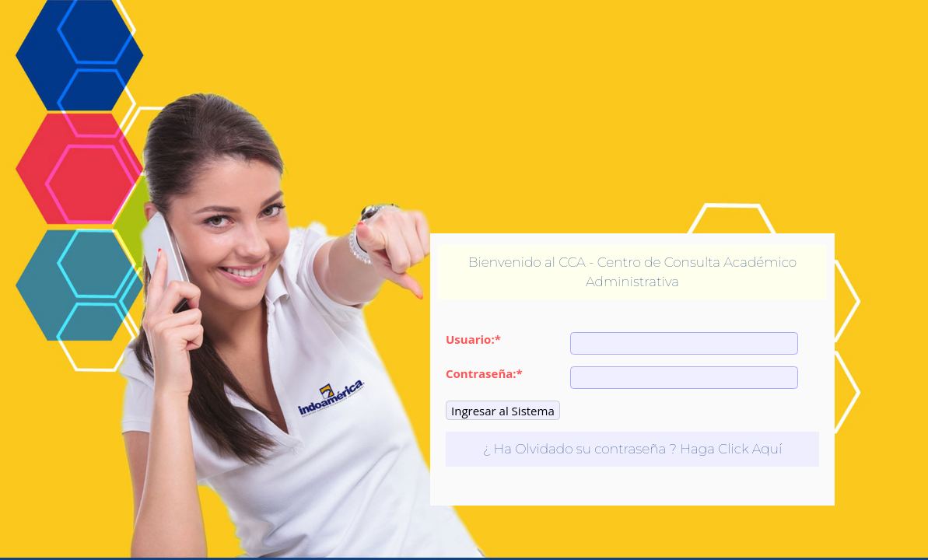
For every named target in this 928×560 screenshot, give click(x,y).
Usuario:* (473, 339)
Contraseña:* (484, 374)
